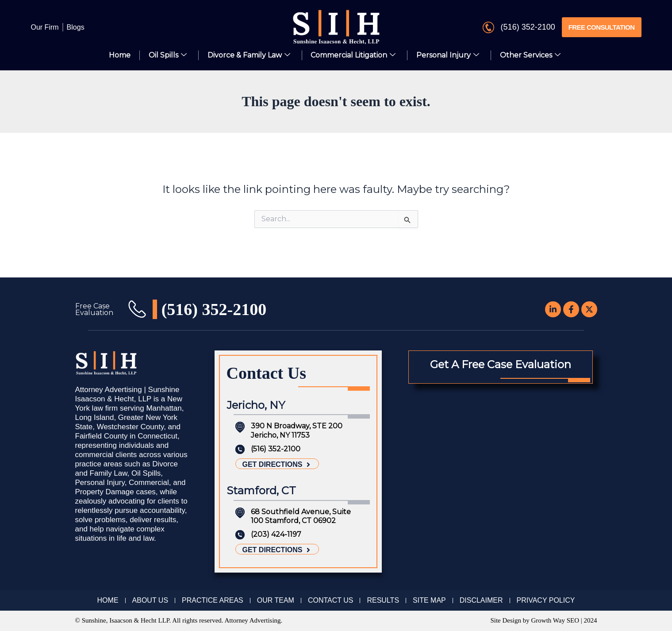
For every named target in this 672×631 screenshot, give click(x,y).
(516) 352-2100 (528, 27)
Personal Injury (448, 55)
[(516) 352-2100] (488, 27)
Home (120, 55)
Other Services (531, 55)
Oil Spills (168, 55)
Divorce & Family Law (249, 55)
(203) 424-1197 (276, 534)
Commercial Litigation (353, 55)
